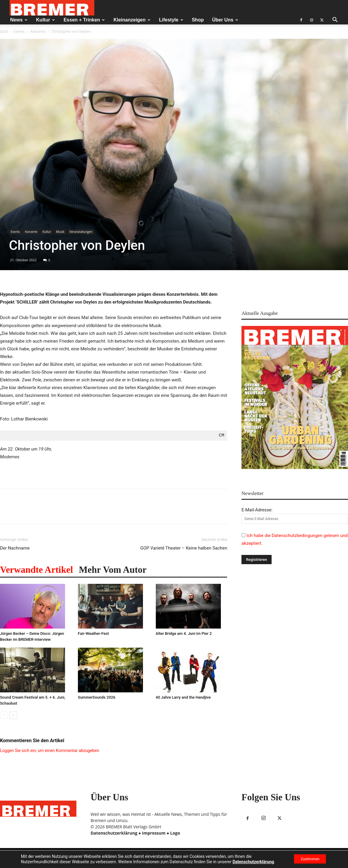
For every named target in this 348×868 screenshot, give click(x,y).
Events (19, 31)
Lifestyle (171, 20)
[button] (335, 20)
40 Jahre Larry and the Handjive (183, 697)
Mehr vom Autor (113, 570)
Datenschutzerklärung (114, 833)
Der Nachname (15, 548)
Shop (198, 20)
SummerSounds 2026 (97, 697)
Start (4, 31)
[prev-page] (4, 715)
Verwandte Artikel (36, 570)
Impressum (154, 833)
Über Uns (225, 20)
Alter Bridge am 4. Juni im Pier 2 (184, 633)
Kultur (46, 20)
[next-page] (13, 715)
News (19, 20)
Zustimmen (306, 859)
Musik (60, 232)
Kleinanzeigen (132, 20)
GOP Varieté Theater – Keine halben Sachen (184, 548)
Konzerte (38, 31)
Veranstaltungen (81, 232)
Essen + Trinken (84, 20)
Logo (175, 833)
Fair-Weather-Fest (93, 633)
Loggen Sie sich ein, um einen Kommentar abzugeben (50, 751)
